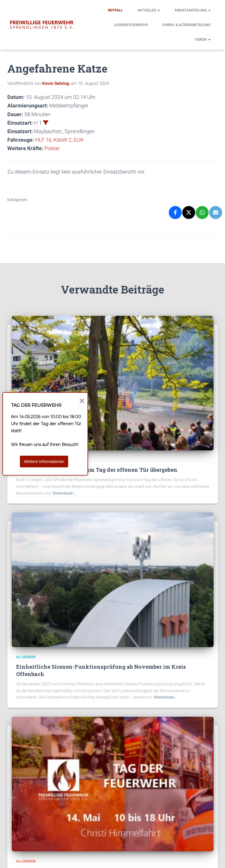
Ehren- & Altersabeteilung (187, 25)
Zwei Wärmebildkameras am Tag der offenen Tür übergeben (97, 470)
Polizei (52, 148)
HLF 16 (43, 140)
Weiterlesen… (64, 493)
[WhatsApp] (202, 212)
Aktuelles (149, 10)
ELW (78, 140)
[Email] (216, 212)
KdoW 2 (62, 140)
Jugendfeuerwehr (131, 25)
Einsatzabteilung (193, 10)
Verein (203, 40)
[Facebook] (175, 212)
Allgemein (26, 657)
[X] (189, 212)
